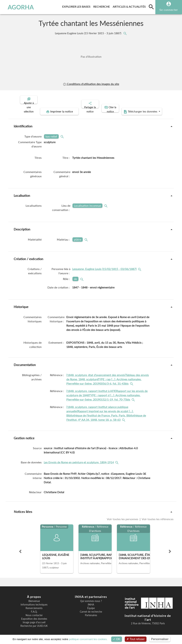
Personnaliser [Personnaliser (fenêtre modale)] (160, 639)
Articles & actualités (130, 6)
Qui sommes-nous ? (91, 598)
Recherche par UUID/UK (34, 623)
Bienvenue (34, 598)
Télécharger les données (131, 109)
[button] (20, 548)
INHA (91, 602)
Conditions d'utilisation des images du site (91, 84)
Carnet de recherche (91, 609)
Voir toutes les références (157, 516)
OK (117, 639)
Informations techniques (34, 602)
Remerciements (34, 605)
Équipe (91, 605)
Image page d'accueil (34, 619)
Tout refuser (136, 639)
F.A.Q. (34, 609)
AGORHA (19, 7)
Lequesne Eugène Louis (88, 33)
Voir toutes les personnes (123, 516)
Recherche (102, 6)
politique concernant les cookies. (88, 639)
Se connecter (169, 10)
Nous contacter (34, 612)
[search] (151, 7)
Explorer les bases (77, 6)
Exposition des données (34, 616)
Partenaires (91, 612)
